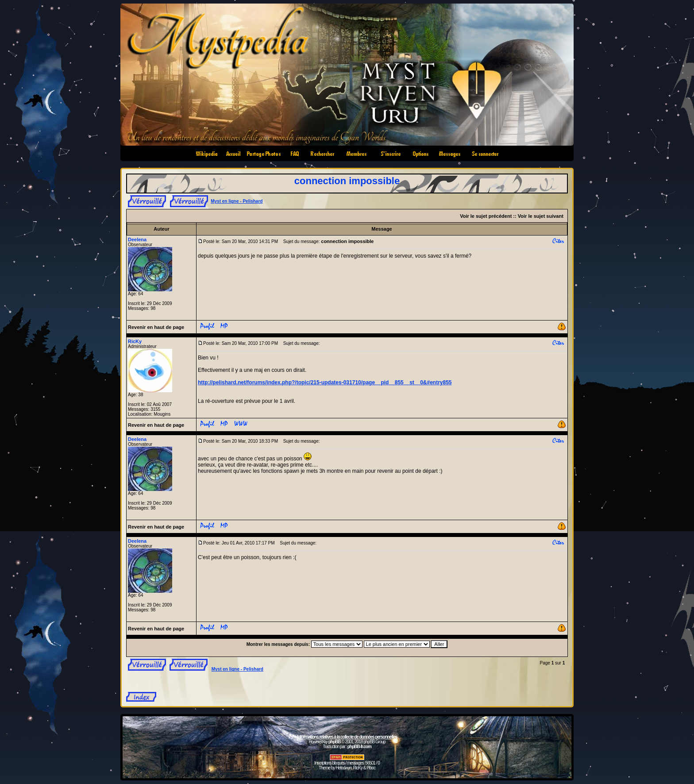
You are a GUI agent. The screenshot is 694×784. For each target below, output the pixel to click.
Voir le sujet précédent (486, 216)
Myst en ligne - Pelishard (237, 201)
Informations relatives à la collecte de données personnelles (347, 737)
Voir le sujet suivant (541, 216)
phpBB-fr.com (359, 747)
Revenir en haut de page (156, 327)
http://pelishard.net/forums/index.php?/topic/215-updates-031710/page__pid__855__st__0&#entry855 (325, 382)
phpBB (335, 742)
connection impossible (347, 181)
